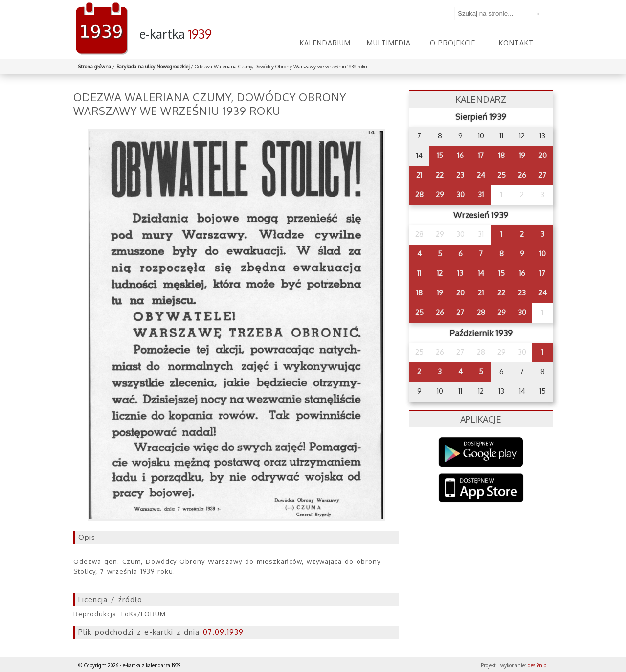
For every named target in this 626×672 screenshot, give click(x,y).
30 (460, 194)
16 (460, 155)
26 (522, 175)
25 (502, 175)
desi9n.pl (538, 665)
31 (481, 194)
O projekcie (453, 43)
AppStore (481, 489)
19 (522, 155)
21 (419, 175)
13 (460, 273)
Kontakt (516, 43)
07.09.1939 (223, 632)
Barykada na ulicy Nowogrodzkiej (153, 67)
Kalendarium (325, 43)
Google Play (481, 452)
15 (440, 155)
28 (419, 194)
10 (543, 254)
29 (440, 194)
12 (440, 273)
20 (543, 155)
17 (481, 155)
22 (440, 175)
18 (502, 155)
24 (481, 175)
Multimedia (389, 43)
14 (481, 273)
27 (542, 175)
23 (460, 175)
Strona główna (95, 67)
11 (419, 273)
